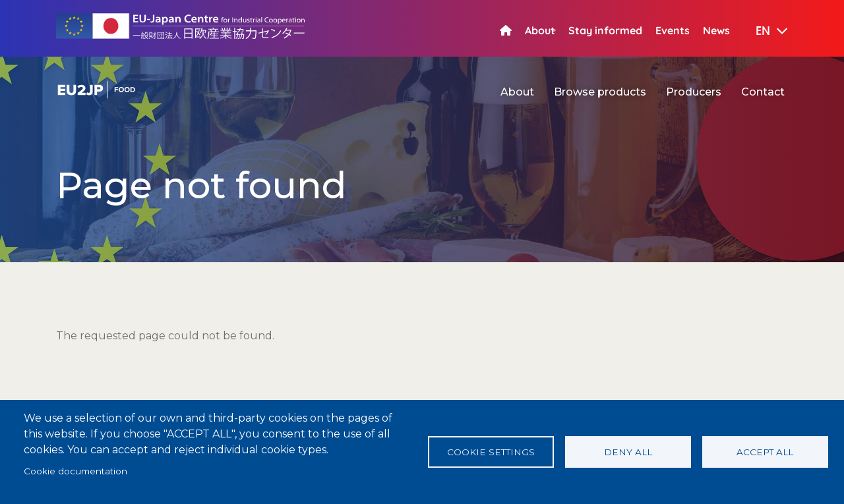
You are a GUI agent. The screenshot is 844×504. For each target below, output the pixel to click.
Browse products (600, 92)
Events (673, 30)
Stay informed (605, 30)
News (716, 30)
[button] (762, 32)
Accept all (765, 452)
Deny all (628, 452)
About (540, 30)
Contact (763, 92)
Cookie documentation (75, 471)
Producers (694, 92)
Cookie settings (491, 452)
